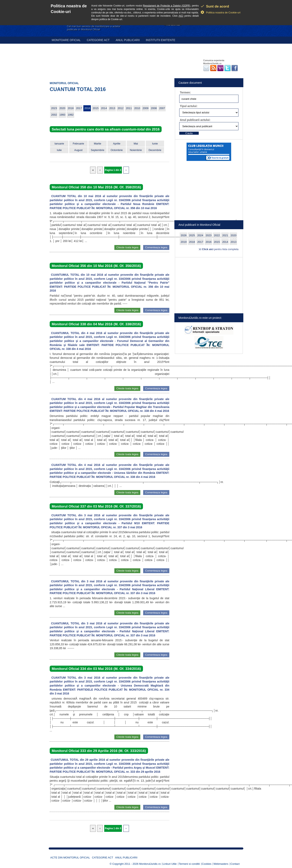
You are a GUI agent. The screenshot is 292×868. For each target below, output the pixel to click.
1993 (62, 115)
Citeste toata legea (127, 247)
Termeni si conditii (189, 864)
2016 (87, 108)
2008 (154, 108)
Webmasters (221, 864)
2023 (54, 108)
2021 (225, 235)
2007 (162, 108)
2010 (137, 108)
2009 (145, 108)
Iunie (155, 144)
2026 (184, 235)
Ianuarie (59, 144)
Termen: (185, 92)
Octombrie (117, 150)
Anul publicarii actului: (195, 120)
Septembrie (98, 150)
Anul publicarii (128, 40)
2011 (129, 108)
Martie (98, 144)
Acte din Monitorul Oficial (70, 858)
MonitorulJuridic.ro (150, 864)
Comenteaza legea (156, 247)
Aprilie (117, 144)
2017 (79, 108)
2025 (192, 235)
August (78, 150)
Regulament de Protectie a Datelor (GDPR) (167, 6)
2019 (184, 242)
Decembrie (155, 150)
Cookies (207, 864)
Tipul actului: (189, 106)
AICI (181, 16)
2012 (121, 108)
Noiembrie (136, 150)
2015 (96, 108)
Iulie (59, 150)
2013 (112, 108)
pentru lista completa (220, 249)
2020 (62, 108)
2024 (200, 235)
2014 (104, 108)
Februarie (78, 144)
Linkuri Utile (170, 864)
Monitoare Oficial (66, 40)
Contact (235, 864)
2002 (54, 115)
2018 (71, 108)
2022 (217, 235)
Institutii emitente (160, 40)
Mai (136, 144)
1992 (71, 115)
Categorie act (98, 40)
